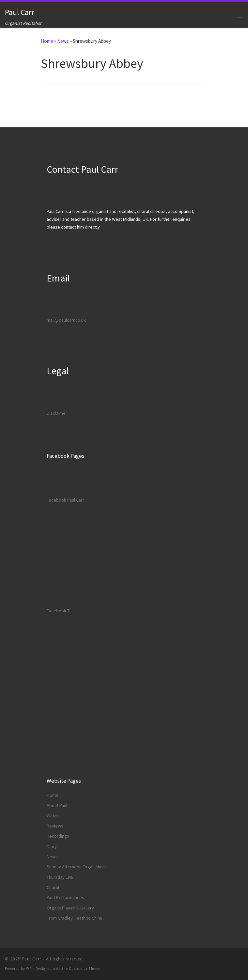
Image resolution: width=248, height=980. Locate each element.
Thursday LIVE (60, 877)
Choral (53, 887)
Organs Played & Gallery (70, 908)
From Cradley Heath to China (74, 918)
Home (47, 41)
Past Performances (65, 897)
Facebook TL (59, 611)
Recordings (58, 836)
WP (29, 969)
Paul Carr (31, 959)
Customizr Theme (85, 969)
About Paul (57, 805)
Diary (52, 846)
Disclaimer (57, 413)
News (63, 41)
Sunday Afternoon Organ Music (77, 867)
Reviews (55, 826)
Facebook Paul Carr (65, 500)
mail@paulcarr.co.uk (66, 320)
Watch (53, 816)
